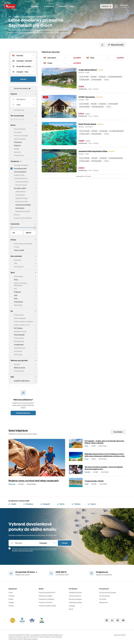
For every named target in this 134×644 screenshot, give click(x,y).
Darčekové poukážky (46, 596)
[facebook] (107, 620)
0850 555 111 (61, 572)
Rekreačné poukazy (75, 602)
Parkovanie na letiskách (47, 599)
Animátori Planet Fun (21, 178)
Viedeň (12, 504)
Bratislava (28, 504)
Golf (15, 289)
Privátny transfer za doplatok (23, 322)
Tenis (16, 299)
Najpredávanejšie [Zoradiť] (116, 45)
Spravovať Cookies (120, 635)
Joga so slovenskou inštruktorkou (21, 284)
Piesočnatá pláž (19, 335)
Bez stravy (17, 152)
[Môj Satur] (106, 6)
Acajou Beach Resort (88, 70)
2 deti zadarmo (20, 195)
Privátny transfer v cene (22, 325)
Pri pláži (16, 247)
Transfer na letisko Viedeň (47, 606)
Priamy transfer (19, 338)
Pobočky (11, 596)
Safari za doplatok (20, 318)
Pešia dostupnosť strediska (23, 244)
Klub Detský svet (20, 348)
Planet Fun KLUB (21, 185)
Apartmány (18, 260)
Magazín (11, 602)
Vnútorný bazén (19, 371)
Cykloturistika (18, 276)
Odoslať (65, 543)
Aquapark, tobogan (22, 198)
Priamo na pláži (84, 80)
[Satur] (10, 6)
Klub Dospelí (18, 355)
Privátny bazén (19, 315)
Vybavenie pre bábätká (23, 205)
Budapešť (45, 504)
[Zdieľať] (102, 45)
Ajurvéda (17, 364)
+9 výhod (106, 161)
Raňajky (17, 149)
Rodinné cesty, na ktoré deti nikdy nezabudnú (34, 481)
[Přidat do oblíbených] (74, 70)
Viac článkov (118, 432)
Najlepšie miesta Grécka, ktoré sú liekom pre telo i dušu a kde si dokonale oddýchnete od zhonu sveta (105, 455)
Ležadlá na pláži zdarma (115, 77)
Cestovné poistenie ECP (47, 593)
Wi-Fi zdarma (18, 328)
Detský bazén (20, 208)
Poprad (92, 504)
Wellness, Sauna (19, 368)
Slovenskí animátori (22, 182)
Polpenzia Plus (19, 155)
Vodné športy (18, 302)
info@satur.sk (102, 572)
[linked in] (112, 620)
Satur (73, 6)
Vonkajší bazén (19, 345)
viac (74, 33)
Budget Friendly (19, 175)
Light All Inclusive (20, 139)
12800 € (28, 233)
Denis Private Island (87, 124)
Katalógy (72, 606)
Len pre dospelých (20, 172)
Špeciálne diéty (19, 341)
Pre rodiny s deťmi (20, 188)
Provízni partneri (105, 596)
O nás (11, 593)
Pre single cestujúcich (21, 165)
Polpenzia (17, 145)
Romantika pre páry (20, 168)
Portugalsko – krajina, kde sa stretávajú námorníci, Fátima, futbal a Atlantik (104, 442)
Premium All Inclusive (21, 136)
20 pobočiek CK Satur (26, 572)
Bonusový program (75, 599)
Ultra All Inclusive (20, 129)
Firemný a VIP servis (46, 602)
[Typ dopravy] (23, 99)
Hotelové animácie (22, 201)
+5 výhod (106, 80)
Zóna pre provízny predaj (107, 593)
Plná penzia (18, 142)
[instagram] (118, 620)
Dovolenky (36, 6)
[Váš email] (23, 543)
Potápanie (17, 292)
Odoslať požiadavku (23, 413)
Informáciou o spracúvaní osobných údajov (22, 551)
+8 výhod (108, 107)
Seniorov (17, 215)
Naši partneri (103, 602)
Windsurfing (18, 305)
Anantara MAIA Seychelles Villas (93, 151)
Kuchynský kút (19, 267)
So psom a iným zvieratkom (23, 218)
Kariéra (11, 599)
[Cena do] (23, 228)
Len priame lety (19, 110)
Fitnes (16, 280)
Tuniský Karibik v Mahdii (94, 481)
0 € (14, 233)
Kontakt (11, 606)
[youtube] (123, 620)
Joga (16, 295)
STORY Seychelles (87, 97)
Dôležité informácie (75, 593)
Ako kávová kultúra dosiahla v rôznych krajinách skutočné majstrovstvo (104, 468)
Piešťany (76, 504)
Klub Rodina (18, 351)
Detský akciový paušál (23, 211)
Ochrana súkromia (75, 596)
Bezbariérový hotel (20, 331)
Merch (71, 609)
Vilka (15, 263)
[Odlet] (23, 105)
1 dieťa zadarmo (20, 192)
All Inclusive (18, 132)
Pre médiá (103, 599)
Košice (61, 504)
